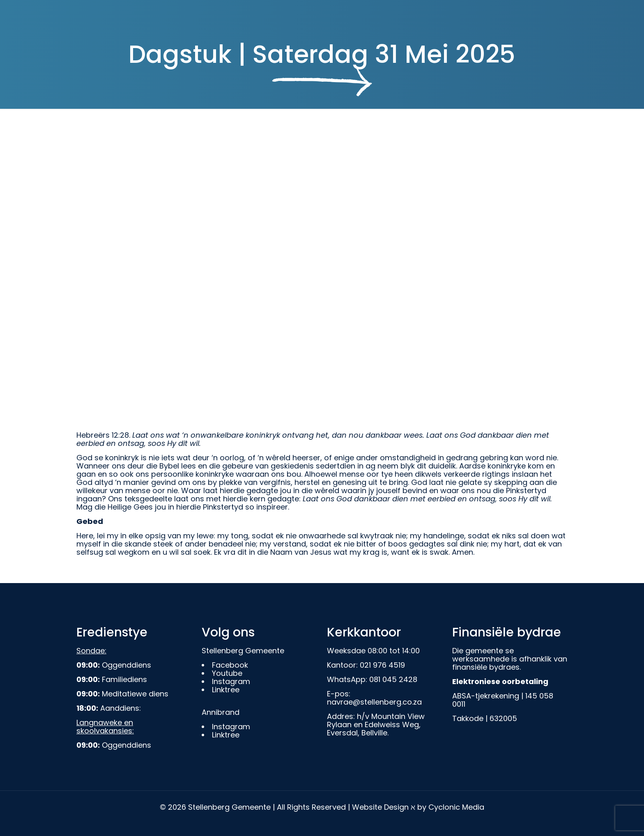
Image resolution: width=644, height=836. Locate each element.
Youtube (227, 673)
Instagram (231, 681)
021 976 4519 (382, 665)
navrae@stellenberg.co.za (374, 702)
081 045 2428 (393, 679)
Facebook (230, 665)
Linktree (226, 690)
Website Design (380, 807)
